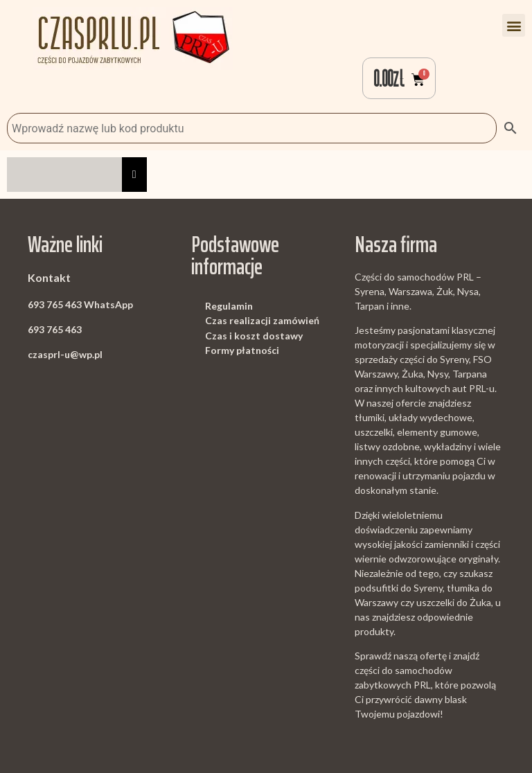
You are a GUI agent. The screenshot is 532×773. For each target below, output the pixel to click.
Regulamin (229, 306)
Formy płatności (242, 350)
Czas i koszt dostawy (254, 336)
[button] (514, 25)
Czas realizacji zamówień (262, 320)
